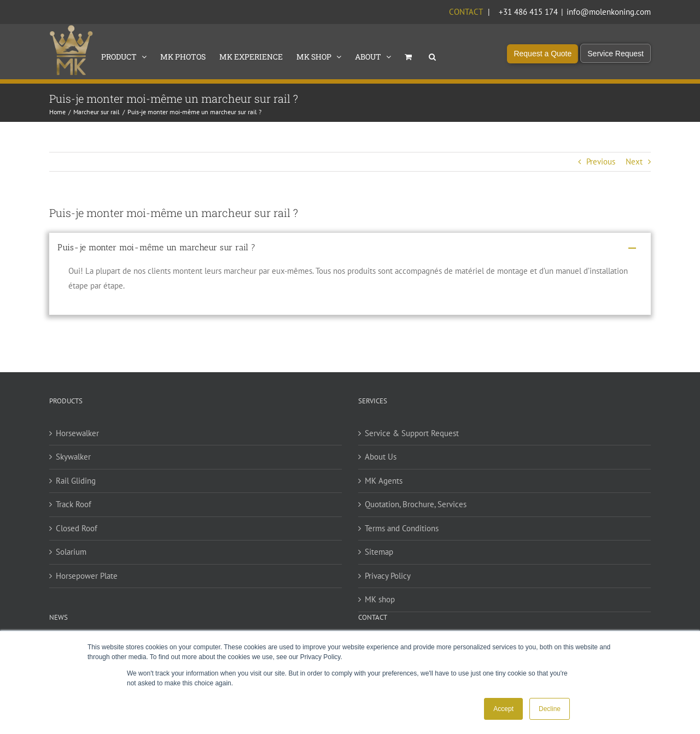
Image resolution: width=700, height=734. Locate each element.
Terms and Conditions (402, 528)
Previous (601, 162)
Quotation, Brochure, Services (416, 504)
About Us (381, 457)
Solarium (71, 552)
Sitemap (379, 552)
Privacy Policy (388, 576)
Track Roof (74, 504)
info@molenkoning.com (609, 12)
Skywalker (73, 457)
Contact (466, 12)
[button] (432, 56)
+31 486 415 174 (528, 12)
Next (634, 162)
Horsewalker (77, 433)
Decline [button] (550, 709)
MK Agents (384, 481)
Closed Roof (77, 528)
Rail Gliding (76, 481)
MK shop (380, 599)
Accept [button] (503, 709)
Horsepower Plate (87, 576)
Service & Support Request (412, 433)
